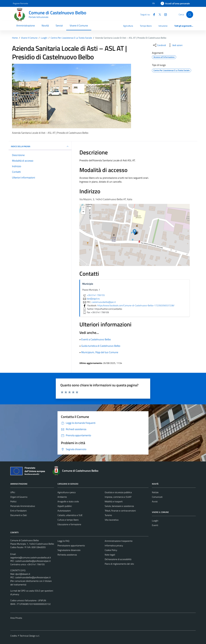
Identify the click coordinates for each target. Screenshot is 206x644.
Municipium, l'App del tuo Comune (100, 352)
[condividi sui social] (159, 45)
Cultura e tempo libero (68, 520)
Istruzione (163, 26)
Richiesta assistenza (67, 555)
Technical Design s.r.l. (30, 636)
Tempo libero (146, 26)
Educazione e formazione (69, 524)
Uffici (13, 492)
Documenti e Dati (19, 515)
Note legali (110, 555)
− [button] (83, 212)
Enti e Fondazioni (18, 511)
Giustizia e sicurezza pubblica (118, 492)
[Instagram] (164, 14)
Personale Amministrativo (23, 506)
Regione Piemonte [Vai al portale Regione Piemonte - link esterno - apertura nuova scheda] (20, 3)
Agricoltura (128, 26)
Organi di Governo (19, 497)
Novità (45, 26)
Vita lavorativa (112, 520)
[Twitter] (159, 14)
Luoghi (155, 521)
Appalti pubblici (65, 506)
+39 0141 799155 (93, 295)
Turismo (108, 515)
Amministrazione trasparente (119, 541)
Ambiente (62, 497)
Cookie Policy (111, 550)
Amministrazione (26, 26)
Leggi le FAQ (63, 541)
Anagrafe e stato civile (68, 501)
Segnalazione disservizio (69, 550)
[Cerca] (190, 14)
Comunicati (157, 497)
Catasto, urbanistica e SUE (70, 515)
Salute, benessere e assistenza (119, 506)
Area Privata (16, 618)
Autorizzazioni (64, 511)
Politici (13, 501)
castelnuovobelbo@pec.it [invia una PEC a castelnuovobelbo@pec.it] (104, 302)
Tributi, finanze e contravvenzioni (120, 511)
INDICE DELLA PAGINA (40, 146)
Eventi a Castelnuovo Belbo (96, 339)
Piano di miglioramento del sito (119, 564)
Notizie (155, 492)
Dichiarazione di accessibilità (118, 559)
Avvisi (155, 501)
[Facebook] (153, 14)
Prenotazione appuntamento (71, 545)
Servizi (59, 26)
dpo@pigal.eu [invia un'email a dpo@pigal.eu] (91, 299)
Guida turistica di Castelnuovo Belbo (101, 346)
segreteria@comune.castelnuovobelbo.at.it (31, 557)
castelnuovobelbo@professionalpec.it (33, 561)
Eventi (155, 525)
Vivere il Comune (79, 26)
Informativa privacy (114, 545)
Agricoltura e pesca (67, 492)
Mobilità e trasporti (114, 501)
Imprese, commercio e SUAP (118, 497)
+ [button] (83, 208)
